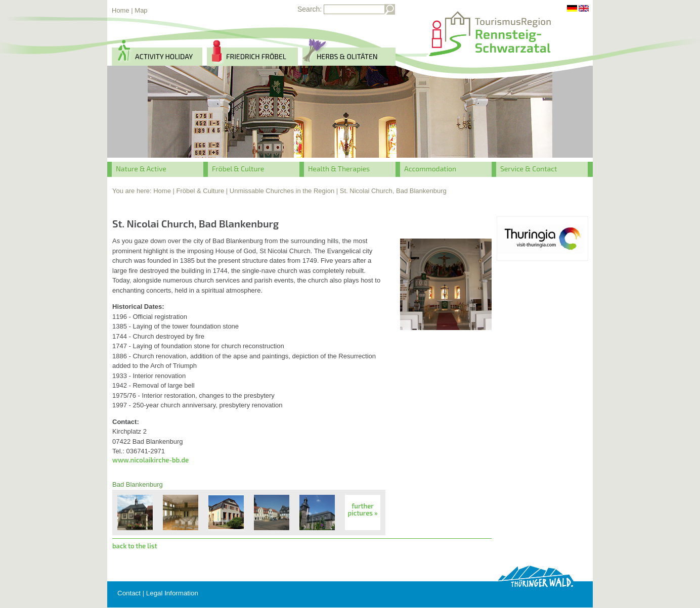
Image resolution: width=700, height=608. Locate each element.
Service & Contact (529, 169)
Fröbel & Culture (238, 169)
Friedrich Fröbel (256, 56)
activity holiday (164, 56)
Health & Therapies (339, 169)
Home (121, 10)
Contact (129, 593)
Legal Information (172, 593)
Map (141, 10)
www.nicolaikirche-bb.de (150, 460)
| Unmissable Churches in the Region (280, 191)
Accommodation (430, 169)
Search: (310, 9)
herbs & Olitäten (347, 56)
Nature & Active (141, 169)
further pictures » (363, 509)
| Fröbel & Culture (199, 191)
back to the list (135, 546)
